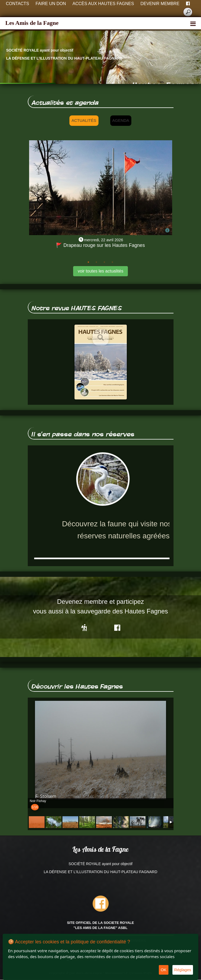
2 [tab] (96, 262)
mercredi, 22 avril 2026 (104, 240)
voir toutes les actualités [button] (100, 271)
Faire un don (51, 4)
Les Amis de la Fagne (32, 23)
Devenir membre (160, 4)
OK (164, 970)
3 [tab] (104, 262)
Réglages (183, 970)
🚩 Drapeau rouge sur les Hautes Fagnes (100, 245)
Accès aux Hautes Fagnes (103, 4)
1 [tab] (88, 262)
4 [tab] (112, 262)
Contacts (17, 4)
